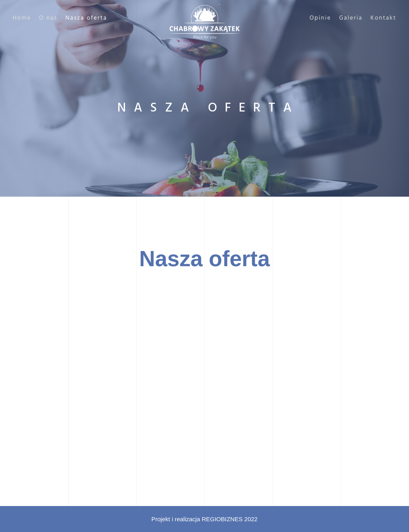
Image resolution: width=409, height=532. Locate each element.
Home (34, 18)
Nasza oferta (98, 18)
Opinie (308, 18)
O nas (60, 18)
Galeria (339, 18)
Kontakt (371, 18)
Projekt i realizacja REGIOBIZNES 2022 (204, 519)
